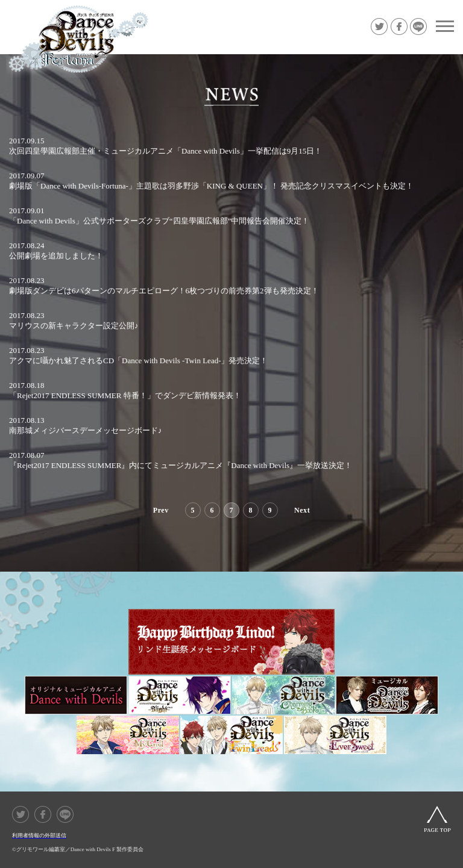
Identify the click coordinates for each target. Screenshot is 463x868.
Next (302, 510)
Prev (161, 510)
